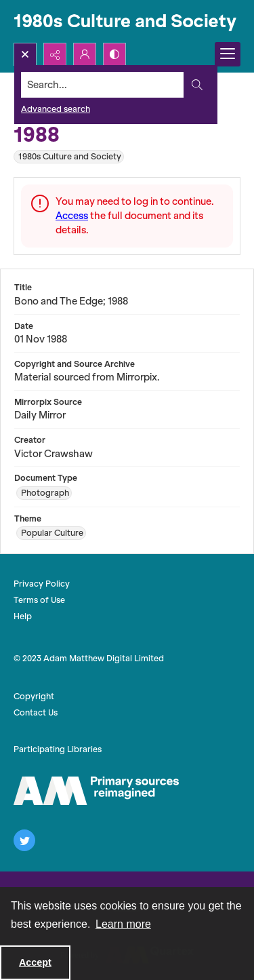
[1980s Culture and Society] (127, 21)
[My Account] (85, 54)
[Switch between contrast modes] (114, 54)
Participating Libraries (58, 749)
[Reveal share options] (55, 54)
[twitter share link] (24, 840)
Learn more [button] (123, 924)
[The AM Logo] (96, 791)
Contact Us (36, 712)
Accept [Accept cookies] (35, 962)
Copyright (34, 696)
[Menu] (228, 54)
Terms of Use (39, 600)
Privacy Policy (42, 584)
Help (23, 616)
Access (72, 216)
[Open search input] (25, 54)
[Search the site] (103, 85)
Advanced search (56, 109)
